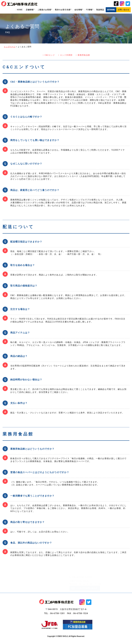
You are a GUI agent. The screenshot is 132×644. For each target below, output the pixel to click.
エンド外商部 (66, 56)
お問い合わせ (123, 10)
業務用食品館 (84, 56)
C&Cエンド (50, 56)
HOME (12, 10)
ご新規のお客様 (39, 10)
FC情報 (87, 10)
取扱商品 (99, 10)
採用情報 (111, 10)
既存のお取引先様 (58, 10)
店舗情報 (23, 10)
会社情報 (75, 10)
